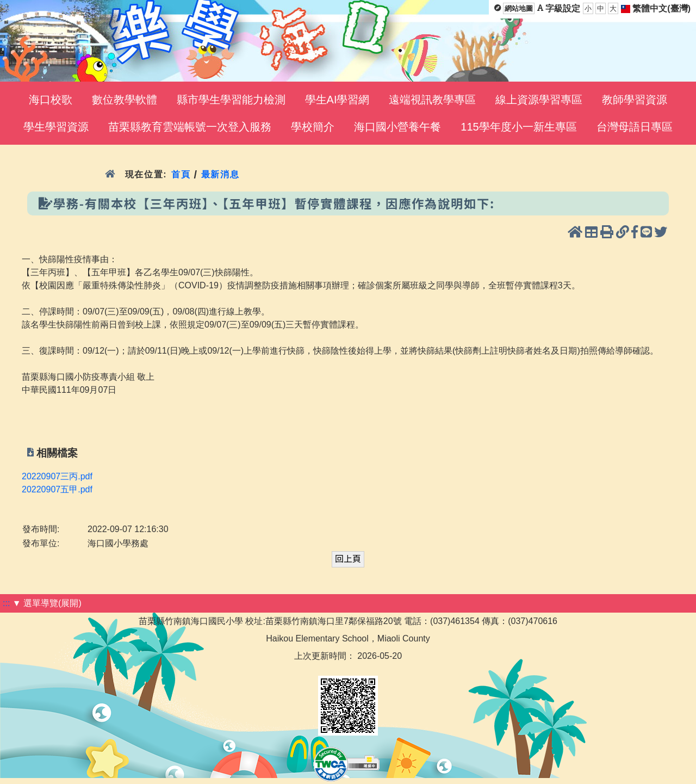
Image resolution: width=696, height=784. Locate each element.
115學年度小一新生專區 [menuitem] (518, 127)
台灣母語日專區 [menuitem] (635, 127)
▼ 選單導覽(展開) (47, 603)
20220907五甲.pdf (57, 489)
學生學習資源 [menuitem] (56, 127)
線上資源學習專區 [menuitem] (539, 100)
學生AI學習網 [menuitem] (337, 100)
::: (6, 603)
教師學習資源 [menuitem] (635, 100)
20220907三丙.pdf (57, 476)
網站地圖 (519, 8)
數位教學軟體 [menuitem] (125, 100)
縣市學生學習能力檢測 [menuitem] (231, 100)
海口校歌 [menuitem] (51, 100)
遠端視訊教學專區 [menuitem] (432, 100)
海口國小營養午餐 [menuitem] (397, 127)
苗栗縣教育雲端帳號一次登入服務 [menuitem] (190, 127)
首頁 (181, 174)
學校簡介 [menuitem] (313, 127)
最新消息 (220, 174)
